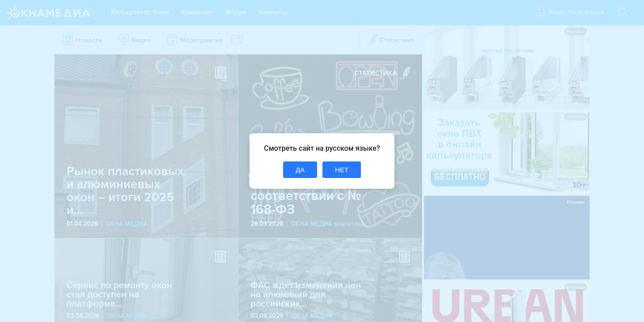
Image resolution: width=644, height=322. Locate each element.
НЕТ (342, 170)
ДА (300, 170)
